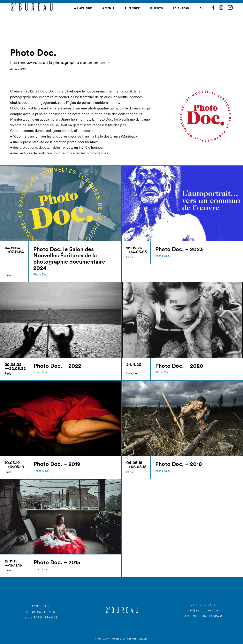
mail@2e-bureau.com (202, 610)
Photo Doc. (41, 274)
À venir (108, 8)
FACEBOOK (191, 616)
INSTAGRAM (213, 616)
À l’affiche (83, 8)
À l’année (132, 8)
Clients (156, 8)
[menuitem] (202, 8)
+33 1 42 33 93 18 (202, 605)
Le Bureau (181, 8)
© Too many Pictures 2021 (110, 639)
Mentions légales (137, 639)
